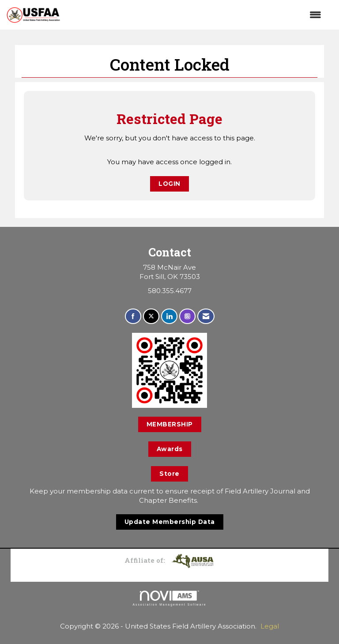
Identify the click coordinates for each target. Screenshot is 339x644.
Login (169, 184)
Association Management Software (169, 599)
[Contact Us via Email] (206, 316)
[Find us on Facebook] (133, 316)
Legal (270, 626)
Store (169, 474)
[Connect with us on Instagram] (187, 316)
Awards (170, 449)
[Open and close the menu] (195, 15)
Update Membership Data (170, 522)
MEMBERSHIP (170, 424)
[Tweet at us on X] (151, 316)
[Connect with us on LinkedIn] (169, 316)
